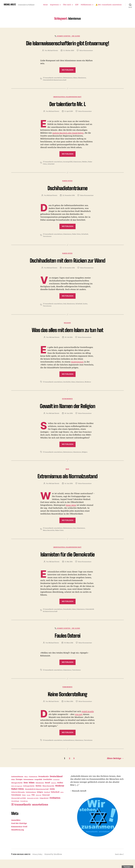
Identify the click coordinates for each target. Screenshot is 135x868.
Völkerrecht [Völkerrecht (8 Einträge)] (38, 804)
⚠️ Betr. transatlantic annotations (109, 5)
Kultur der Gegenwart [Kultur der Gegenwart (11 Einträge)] (17, 795)
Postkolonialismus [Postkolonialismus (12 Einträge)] (31, 801)
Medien (85, 169)
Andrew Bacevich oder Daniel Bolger (69, 140)
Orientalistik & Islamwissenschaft (55, 87)
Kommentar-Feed (19, 835)
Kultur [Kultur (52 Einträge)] (60, 791)
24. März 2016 (69, 710)
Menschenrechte (49, 538)
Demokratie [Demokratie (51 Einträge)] (43, 785)
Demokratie (67, 617)
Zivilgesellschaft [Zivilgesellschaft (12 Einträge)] (44, 807)
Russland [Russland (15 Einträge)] (47, 801)
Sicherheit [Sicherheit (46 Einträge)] (55, 800)
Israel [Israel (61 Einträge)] (47, 791)
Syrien (85, 311)
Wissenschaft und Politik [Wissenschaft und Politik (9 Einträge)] (33, 807)
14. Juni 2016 (69, 491)
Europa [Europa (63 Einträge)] (19, 788)
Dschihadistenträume (67, 195)
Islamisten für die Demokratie (68, 563)
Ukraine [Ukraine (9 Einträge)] (29, 804)
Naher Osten (67, 188)
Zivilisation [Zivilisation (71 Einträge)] (55, 806)
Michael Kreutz (53, 57)
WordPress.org (18, 838)
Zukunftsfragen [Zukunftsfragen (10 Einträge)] (15, 810)
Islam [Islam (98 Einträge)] (32, 791)
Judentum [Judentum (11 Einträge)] (54, 791)
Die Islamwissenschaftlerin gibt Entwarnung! (67, 47)
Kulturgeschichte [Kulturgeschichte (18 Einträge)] (29, 794)
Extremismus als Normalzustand (67, 484)
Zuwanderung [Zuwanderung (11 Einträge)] (24, 810)
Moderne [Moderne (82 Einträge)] (60, 794)
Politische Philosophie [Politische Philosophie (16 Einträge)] (18, 801)
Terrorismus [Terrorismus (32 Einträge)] (16, 803)
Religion (67, 331)
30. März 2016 (69, 651)
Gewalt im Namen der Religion (67, 414)
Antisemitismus (69, 749)
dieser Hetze (71, 513)
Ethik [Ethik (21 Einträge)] (13, 788)
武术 (77, 5)
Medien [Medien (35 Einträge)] (38, 794)
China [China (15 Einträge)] (26, 785)
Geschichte (67, 390)
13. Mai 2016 (69, 570)
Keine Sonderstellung (67, 703)
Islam (75, 85)
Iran (67, 477)
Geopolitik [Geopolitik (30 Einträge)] (38, 788)
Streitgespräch (78, 370)
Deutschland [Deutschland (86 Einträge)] (56, 785)
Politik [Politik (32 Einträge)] (52, 797)
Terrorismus (47, 244)
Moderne (88, 390)
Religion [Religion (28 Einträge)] (40, 800)
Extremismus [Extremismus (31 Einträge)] (28, 788)
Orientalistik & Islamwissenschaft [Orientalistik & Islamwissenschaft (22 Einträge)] (37, 798)
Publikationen (86, 5)
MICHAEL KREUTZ (10, 5)
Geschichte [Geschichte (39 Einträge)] (48, 788)
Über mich (67, 5)
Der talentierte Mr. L (67, 111)
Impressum (54, 5)
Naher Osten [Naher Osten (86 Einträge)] (18, 797)
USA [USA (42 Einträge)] (33, 803)
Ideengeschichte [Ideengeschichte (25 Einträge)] (17, 791)
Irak (65, 311)
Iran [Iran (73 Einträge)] (26, 791)
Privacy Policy (38, 863)
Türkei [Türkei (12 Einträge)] (24, 804)
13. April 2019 (69, 118)
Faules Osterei (68, 644)
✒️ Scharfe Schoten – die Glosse (67, 36)
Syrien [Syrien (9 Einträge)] (62, 801)
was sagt (86, 723)
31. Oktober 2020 (69, 57)
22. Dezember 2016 (69, 203)
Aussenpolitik (68, 169)
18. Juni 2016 (69, 421)
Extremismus (68, 85)
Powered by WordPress (55, 863)
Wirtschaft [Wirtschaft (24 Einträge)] (46, 803)
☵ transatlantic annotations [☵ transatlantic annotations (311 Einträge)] (30, 813)
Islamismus (82, 85)
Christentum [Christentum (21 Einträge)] (33, 785)
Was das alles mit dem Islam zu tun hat (68, 338)
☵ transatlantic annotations (53, 85)
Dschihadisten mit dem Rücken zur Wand (68, 268)
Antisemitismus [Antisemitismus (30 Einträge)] (17, 785)
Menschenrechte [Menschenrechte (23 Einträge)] (48, 794)
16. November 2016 (69, 275)
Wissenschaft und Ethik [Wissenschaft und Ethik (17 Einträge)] (19, 807)
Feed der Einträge (19, 832)
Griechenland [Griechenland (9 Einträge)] (56, 788)
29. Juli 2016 (69, 345)
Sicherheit (51, 171)
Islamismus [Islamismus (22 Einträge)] (40, 791)
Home (45, 5)
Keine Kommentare (86, 57)
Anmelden (16, 829)
